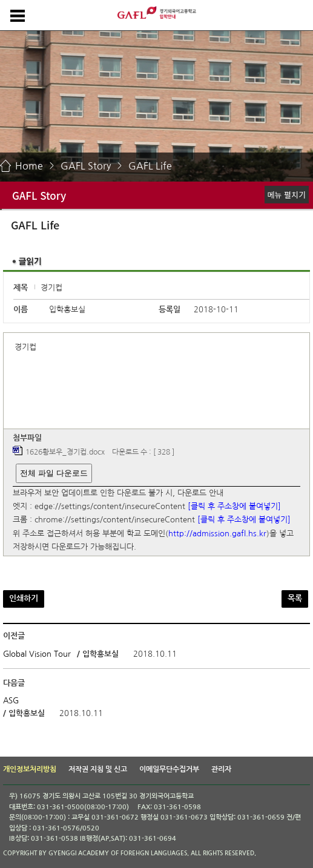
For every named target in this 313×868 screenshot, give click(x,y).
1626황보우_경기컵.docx (65, 453)
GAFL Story (86, 166)
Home (29, 166)
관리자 (221, 769)
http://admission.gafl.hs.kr (217, 534)
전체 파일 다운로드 (54, 473)
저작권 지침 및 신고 (98, 769)
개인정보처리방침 (30, 769)
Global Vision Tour (37, 654)
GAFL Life (150, 166)
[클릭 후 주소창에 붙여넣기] (234, 506)
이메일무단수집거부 (169, 769)
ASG (11, 701)
